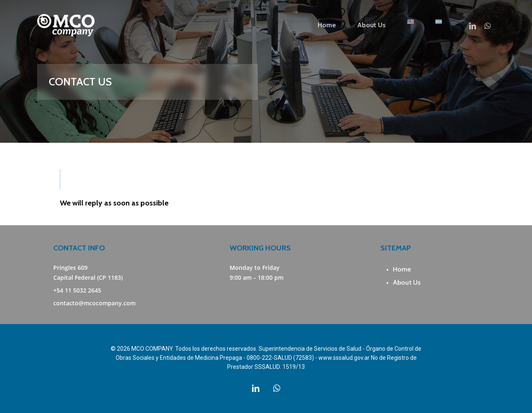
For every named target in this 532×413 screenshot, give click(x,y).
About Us (407, 282)
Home (402, 269)
